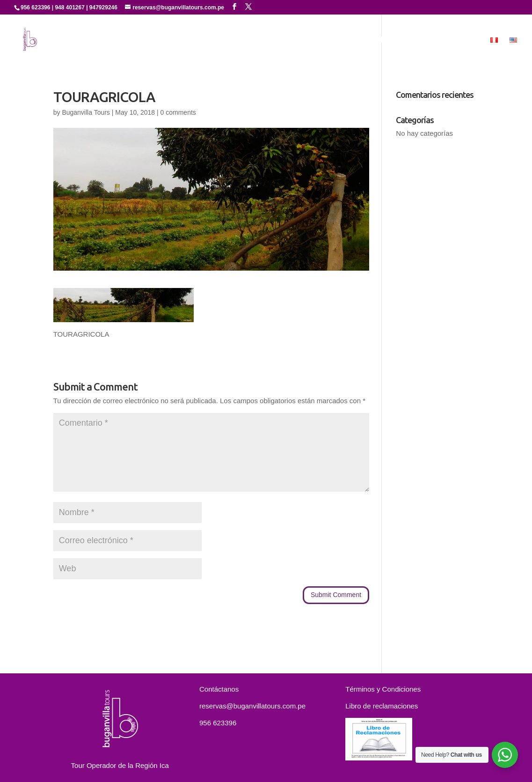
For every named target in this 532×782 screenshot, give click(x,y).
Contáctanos (425, 40)
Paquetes (374, 40)
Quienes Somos (214, 40)
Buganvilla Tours (86, 112)
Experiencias (315, 40)
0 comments (178, 112)
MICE (469, 40)
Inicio (167, 40)
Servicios (267, 40)
